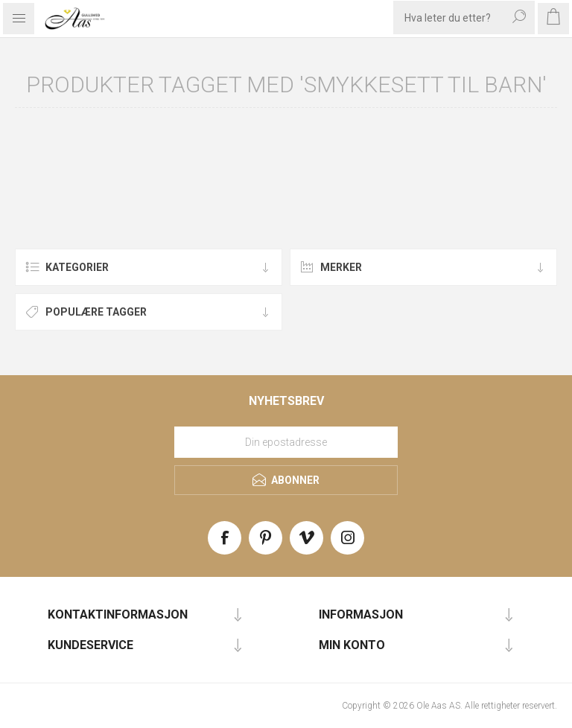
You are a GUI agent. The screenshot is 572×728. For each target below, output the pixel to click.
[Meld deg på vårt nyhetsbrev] (286, 442)
